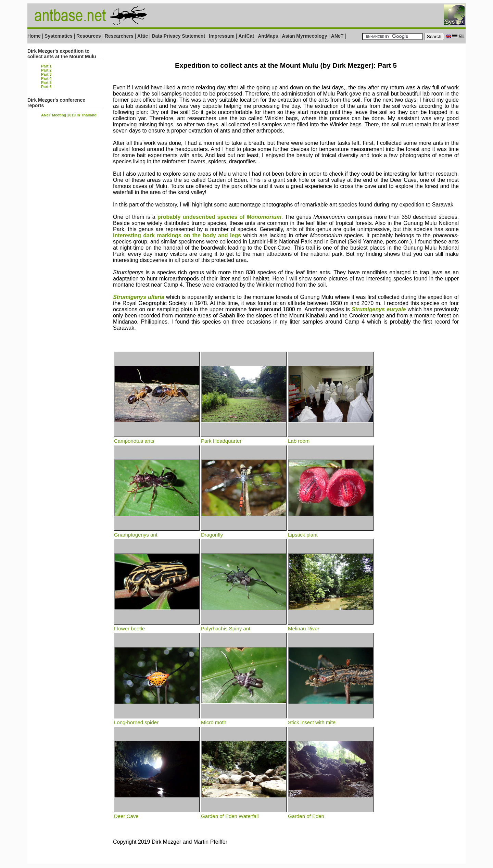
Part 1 (46, 66)
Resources (89, 36)
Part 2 (46, 70)
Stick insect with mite (331, 719)
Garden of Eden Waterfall (244, 813)
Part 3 (46, 74)
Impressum (222, 36)
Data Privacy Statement (178, 36)
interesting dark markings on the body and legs (177, 235)
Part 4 (46, 78)
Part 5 (46, 83)
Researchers (119, 36)
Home (34, 36)
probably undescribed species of (219, 217)
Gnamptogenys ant (157, 532)
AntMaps (269, 36)
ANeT (337, 36)
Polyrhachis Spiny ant (244, 626)
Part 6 (46, 87)
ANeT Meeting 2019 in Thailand (69, 115)
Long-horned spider (157, 719)
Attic (143, 36)
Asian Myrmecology (304, 36)
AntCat (247, 36)
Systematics (59, 36)
